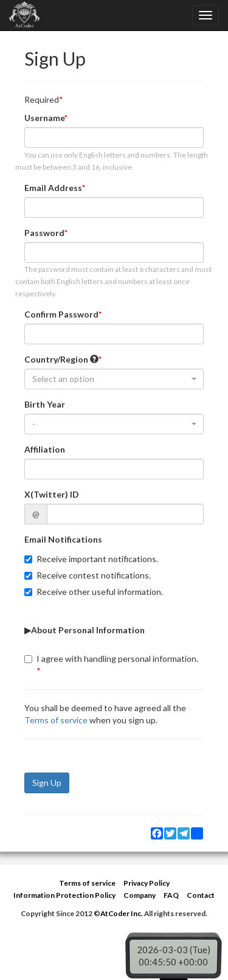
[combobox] (114, 379)
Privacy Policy (147, 883)
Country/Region (61, 359)
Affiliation (45, 449)
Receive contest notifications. (88, 575)
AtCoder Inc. (122, 913)
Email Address (53, 188)
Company (140, 895)
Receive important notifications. (91, 559)
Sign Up (47, 783)
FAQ (171, 895)
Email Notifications (63, 539)
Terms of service (56, 720)
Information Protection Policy (64, 895)
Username (44, 118)
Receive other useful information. (94, 592)
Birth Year (45, 404)
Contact (201, 895)
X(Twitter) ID (52, 494)
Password (44, 233)
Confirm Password (61, 314)
